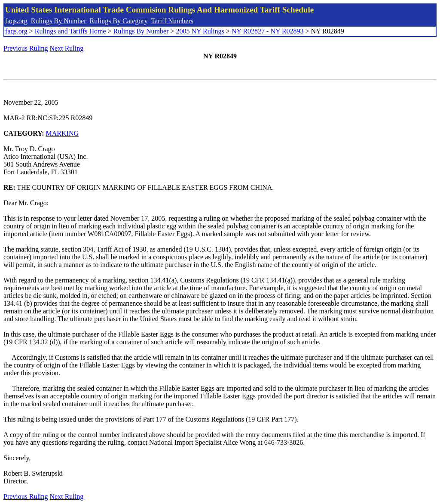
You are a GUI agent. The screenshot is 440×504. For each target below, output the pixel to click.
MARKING (62, 133)
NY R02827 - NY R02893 (268, 31)
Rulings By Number (59, 21)
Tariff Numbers (172, 21)
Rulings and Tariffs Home (70, 31)
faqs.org (16, 21)
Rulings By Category (119, 21)
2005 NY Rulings (200, 31)
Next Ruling (67, 48)
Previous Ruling (26, 48)
